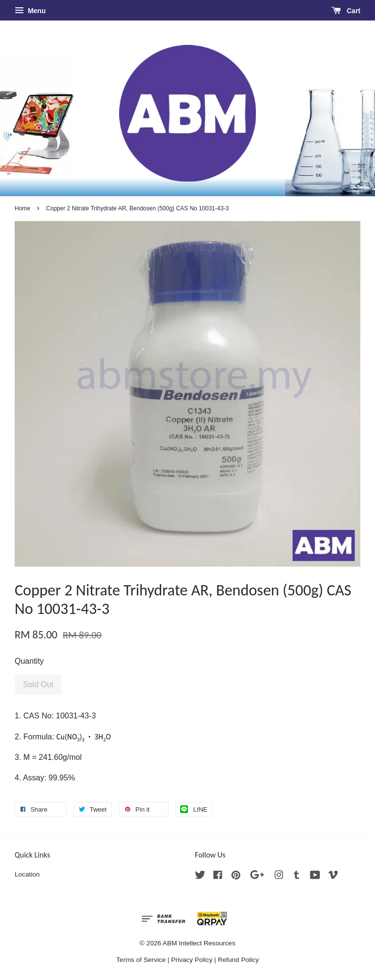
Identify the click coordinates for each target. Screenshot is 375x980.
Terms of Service (141, 960)
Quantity (29, 661)
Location (27, 874)
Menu (30, 11)
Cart (346, 11)
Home (22, 208)
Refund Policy (238, 960)
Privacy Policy (192, 960)
